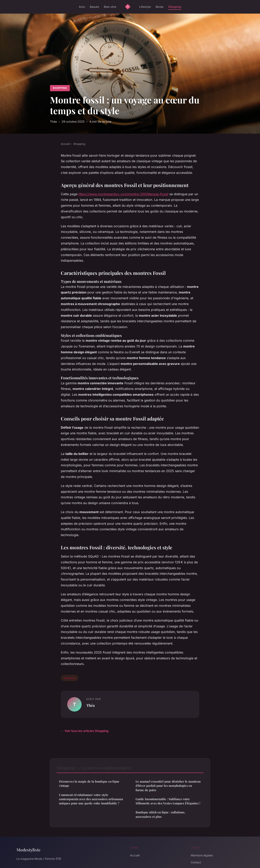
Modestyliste (28, 850)
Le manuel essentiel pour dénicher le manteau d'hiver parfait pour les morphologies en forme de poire (168, 786)
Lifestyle (145, 7)
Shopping (175, 7)
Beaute (94, 7)
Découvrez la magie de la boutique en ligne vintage (89, 783)
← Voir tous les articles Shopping (85, 731)
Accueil (65, 144)
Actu (82, 7)
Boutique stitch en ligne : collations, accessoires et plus (160, 814)
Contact (196, 862)
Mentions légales (202, 855)
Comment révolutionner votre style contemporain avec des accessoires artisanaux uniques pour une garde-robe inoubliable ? (91, 799)
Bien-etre (110, 7)
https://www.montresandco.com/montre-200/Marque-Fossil (123, 194)
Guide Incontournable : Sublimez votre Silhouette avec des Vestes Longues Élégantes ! (168, 801)
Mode (159, 7)
